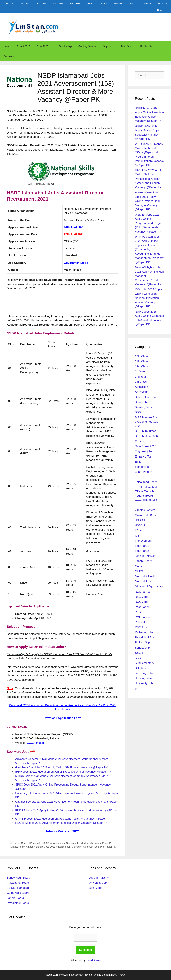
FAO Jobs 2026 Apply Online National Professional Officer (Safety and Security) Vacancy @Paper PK (149, 179)
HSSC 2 (140, 525)
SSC (135, 3)
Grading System (88, 46)
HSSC (165, 3)
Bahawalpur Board (147, 397)
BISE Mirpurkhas (146, 431)
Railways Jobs (144, 632)
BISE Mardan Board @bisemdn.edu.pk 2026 (148, 422)
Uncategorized (144, 678)
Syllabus (140, 668)
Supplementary (144, 663)
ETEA (139, 462)
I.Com (139, 530)
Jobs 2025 (46, 46)
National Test (143, 592)
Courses (140, 441)
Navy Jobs (142, 597)
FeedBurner (94, 960)
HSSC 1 (140, 520)
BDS (138, 412)
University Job (144, 683)
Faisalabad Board (146, 482)
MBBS (139, 571)
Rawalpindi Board (146, 638)
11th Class (58, 3)
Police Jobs (142, 622)
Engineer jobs (144, 451)
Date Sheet (127, 46)
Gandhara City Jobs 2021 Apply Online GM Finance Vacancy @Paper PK (61, 768)
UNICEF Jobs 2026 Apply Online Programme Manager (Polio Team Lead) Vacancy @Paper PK (148, 223)
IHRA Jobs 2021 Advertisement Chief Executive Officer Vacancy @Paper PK (63, 772)
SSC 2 (139, 658)
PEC (11, 3)
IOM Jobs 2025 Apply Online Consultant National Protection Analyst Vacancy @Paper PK (148, 298)
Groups (164, 10)
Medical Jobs (143, 581)
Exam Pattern (144, 472)
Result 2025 (23, 46)
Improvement (143, 541)
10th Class (41, 3)
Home (7, 46)
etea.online (142, 467)
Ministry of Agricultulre (149, 587)
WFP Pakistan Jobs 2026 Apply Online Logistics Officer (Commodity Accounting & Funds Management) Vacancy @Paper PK (149, 249)
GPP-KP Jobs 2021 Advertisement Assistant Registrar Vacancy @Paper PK (63, 819)
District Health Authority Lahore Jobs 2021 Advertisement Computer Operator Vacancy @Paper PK (63, 847)
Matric (90, 3)
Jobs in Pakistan (145, 556)
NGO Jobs (142, 602)
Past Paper (142, 607)
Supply (110, 46)
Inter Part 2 (142, 551)
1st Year (103, 3)
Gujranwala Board (146, 515)
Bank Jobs (142, 402)
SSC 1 (139, 653)
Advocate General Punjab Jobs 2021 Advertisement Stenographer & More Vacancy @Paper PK (61, 843)
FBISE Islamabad (18, 888)
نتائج (138, 689)
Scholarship (65, 46)
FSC (138, 505)
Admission (141, 387)
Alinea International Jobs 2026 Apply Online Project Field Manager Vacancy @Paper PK (147, 201)
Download (12, 56)
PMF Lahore (143, 617)
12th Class (75, 3)
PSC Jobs (141, 627)
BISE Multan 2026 (146, 436)
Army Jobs (142, 392)
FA (137, 477)
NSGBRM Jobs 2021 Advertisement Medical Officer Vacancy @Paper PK (61, 823)
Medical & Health (146, 576)
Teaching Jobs (144, 673)
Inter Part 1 (142, 546)
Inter (149, 3)
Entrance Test (144, 457)
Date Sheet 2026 (146, 446)
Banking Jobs (143, 407)
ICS (137, 536)
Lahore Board (144, 561)
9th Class (25, 3)
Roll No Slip (147, 46)
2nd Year (118, 3)
